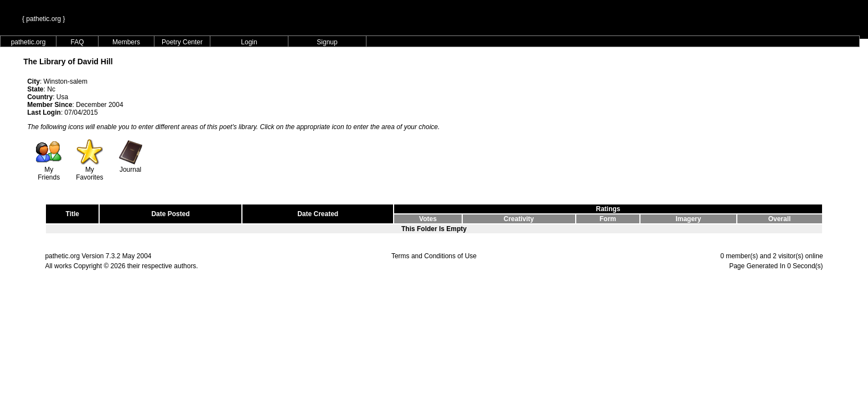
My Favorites (89, 170)
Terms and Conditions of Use (434, 256)
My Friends (49, 170)
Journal (131, 167)
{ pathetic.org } (43, 19)
